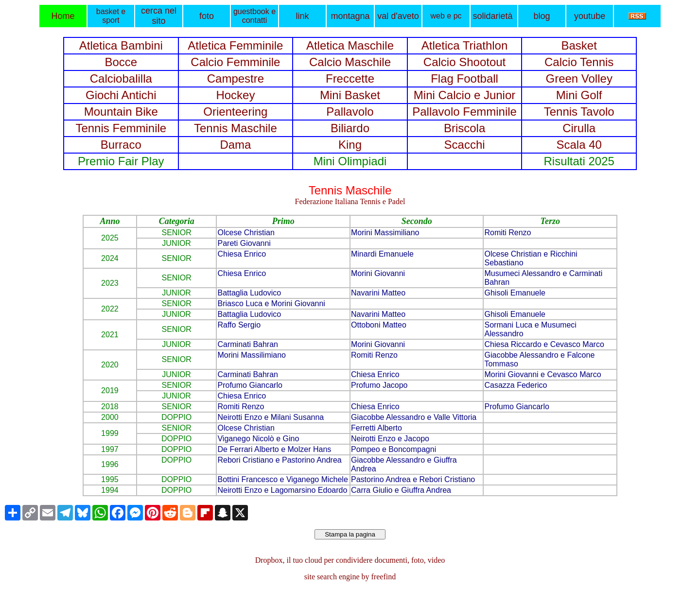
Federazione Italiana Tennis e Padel (350, 201)
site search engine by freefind (350, 577)
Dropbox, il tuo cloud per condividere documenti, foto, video (350, 560)
